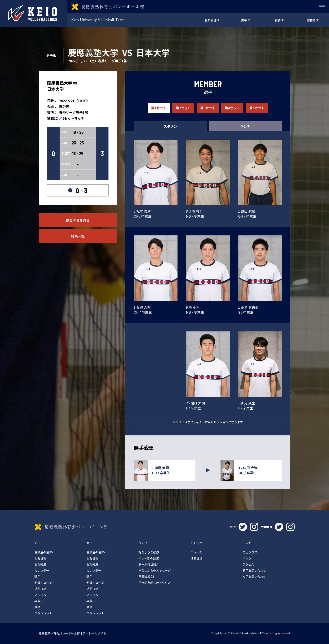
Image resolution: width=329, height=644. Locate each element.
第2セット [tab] (183, 108)
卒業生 (39, 601)
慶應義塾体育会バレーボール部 (71, 527)
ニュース (196, 552)
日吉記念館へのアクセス (155, 583)
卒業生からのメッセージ (155, 570)
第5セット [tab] (257, 108)
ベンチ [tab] (245, 126)
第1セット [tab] (159, 108)
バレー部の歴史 (149, 558)
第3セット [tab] (208, 108)
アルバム (40, 595)
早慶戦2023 (146, 576)
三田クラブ (250, 552)
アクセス (248, 564)
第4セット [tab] (232, 108)
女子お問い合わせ (254, 576)
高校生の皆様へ (45, 552)
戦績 (37, 607)
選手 (37, 576)
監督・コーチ (43, 583)
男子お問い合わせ (254, 570)
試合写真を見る (78, 220)
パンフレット (43, 613)
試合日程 (40, 558)
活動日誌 (40, 589)
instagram (254, 527)
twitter (243, 527)
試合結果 (40, 564)
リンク (247, 558)
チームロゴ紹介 (149, 564)
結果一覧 (78, 236)
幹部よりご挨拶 (149, 552)
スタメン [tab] (170, 126)
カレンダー (42, 570)
